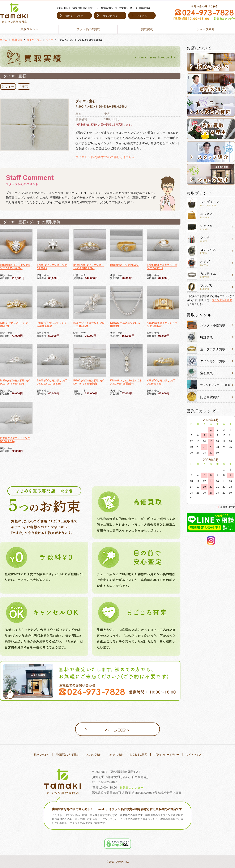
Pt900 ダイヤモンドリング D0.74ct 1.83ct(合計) (88, 382)
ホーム (4, 40)
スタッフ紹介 (115, 755)
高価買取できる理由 (67, 755)
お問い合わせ (110, 16)
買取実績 (147, 29)
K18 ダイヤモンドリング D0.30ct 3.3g (161, 382)
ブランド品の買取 (88, 29)
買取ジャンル (29, 29)
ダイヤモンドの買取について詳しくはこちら (105, 157)
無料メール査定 (74, 16)
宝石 (25, 87)
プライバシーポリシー (167, 755)
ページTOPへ (117, 730)
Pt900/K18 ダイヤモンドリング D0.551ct (162, 267)
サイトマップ (194, 755)
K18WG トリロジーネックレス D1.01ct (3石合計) (126, 382)
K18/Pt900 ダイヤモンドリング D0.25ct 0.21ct (15, 267)
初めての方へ (41, 755)
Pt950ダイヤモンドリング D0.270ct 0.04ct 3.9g (15, 382)
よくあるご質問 (138, 755)
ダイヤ (50, 40)
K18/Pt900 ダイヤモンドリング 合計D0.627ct (89, 267)
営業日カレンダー (132, 787)
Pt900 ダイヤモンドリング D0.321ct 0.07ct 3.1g (52, 382)
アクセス (142, 16)
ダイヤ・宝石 (34, 40)
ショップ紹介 (206, 29)
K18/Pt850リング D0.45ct (125, 265)
